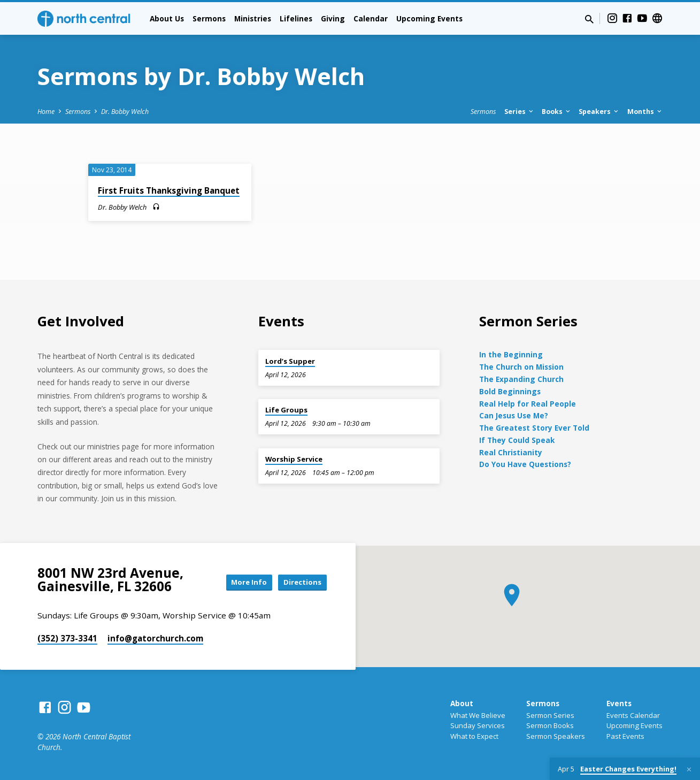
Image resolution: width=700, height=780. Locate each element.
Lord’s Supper (290, 361)
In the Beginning (511, 354)
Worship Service (294, 459)
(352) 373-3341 (67, 638)
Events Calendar (633, 715)
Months (645, 112)
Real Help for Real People (528, 404)
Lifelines (296, 18)
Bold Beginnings (510, 391)
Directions (299, 582)
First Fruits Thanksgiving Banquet (169, 190)
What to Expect (474, 736)
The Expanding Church (521, 379)
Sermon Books (550, 725)
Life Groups (286, 410)
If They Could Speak (517, 440)
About (462, 703)
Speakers (599, 112)
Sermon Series (550, 715)
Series (520, 112)
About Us (167, 18)
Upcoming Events (429, 18)
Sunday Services (478, 725)
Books (557, 112)
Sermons (209, 18)
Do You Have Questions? (525, 464)
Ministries (253, 18)
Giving (333, 18)
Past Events (625, 736)
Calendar (371, 18)
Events (619, 703)
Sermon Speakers (556, 736)
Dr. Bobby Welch (125, 112)
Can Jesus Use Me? (514, 415)
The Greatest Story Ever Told (534, 428)
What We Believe (478, 715)
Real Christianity (511, 452)
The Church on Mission (521, 367)
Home (46, 112)
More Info (240, 582)
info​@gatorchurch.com (155, 638)
